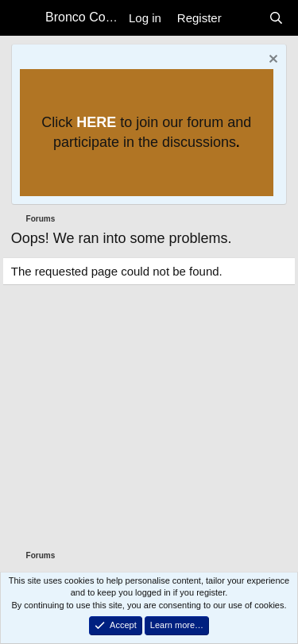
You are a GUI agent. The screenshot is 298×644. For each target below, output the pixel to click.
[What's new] (245, 18)
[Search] (276, 18)
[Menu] (24, 18)
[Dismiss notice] (271, 61)
